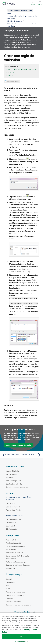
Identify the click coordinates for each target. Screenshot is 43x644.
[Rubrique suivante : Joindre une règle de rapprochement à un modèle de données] (32, 454)
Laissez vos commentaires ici (19, 444)
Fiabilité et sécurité (13, 542)
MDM (9, 13)
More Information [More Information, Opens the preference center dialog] (21, 641)
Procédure (10, 72)
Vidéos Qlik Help (12, 470)
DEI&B (8, 588)
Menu (40, 4)
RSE (7, 585)
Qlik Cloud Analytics (13, 518)
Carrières (9, 597)
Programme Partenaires (15, 594)
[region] (21, 628)
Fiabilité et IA (11, 548)
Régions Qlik (11, 567)
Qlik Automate (11, 528)
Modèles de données (15, 21)
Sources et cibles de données (18, 564)
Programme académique (16, 591)
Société (9, 578)
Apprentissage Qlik (13, 480)
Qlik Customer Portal (14, 483)
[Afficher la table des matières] (5, 10)
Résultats (10, 75)
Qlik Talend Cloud (13, 506)
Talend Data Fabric (13, 509)
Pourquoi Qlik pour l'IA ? (15, 552)
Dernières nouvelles (14, 601)
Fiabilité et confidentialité (16, 545)
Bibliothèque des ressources (17, 486)
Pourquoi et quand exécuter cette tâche (21, 69)
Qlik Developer (12, 473)
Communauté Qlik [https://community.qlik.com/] (22, 611)
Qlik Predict (10, 525)
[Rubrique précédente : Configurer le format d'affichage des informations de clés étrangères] (11, 454)
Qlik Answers (11, 522)
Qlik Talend (10, 503)
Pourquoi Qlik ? (12, 539)
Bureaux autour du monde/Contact (19, 604)
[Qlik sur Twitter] (34, 611)
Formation (10, 476)
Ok (21, 636)
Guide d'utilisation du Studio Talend (20, 10)
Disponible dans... (13, 81)
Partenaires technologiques (17, 561)
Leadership (10, 581)
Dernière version (24, 47)
